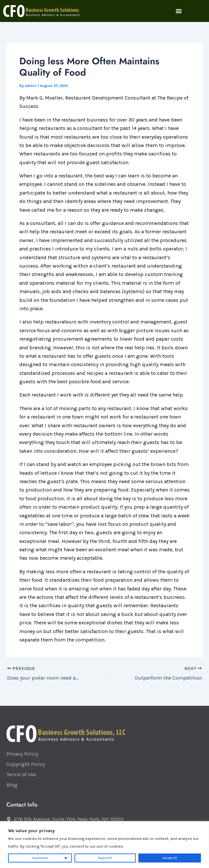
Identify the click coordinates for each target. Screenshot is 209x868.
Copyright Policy (26, 764)
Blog (12, 785)
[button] (179, 11)
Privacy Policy (22, 754)
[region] (104, 845)
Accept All (170, 858)
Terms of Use (21, 774)
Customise (40, 858)
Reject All (105, 858)
